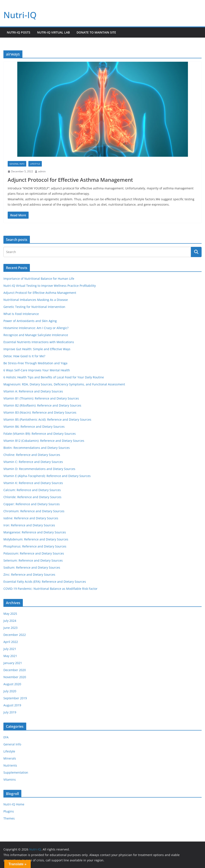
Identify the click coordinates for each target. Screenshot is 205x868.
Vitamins (10, 779)
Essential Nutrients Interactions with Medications (39, 342)
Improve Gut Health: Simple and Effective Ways (37, 349)
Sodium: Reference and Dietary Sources (32, 567)
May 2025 (10, 614)
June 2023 (10, 628)
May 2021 (10, 656)
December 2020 (15, 670)
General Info (17, 164)
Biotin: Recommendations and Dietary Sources (37, 448)
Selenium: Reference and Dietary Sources (33, 560)
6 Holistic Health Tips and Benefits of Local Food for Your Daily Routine (54, 377)
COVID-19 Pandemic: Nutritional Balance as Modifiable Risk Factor (50, 589)
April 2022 (11, 642)
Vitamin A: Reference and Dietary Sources (33, 391)
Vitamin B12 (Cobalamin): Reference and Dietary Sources (44, 441)
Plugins (9, 811)
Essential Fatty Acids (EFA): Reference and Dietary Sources (45, 582)
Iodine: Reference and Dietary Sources (31, 518)
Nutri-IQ (20, 15)
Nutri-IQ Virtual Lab (53, 32)
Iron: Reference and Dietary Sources (29, 525)
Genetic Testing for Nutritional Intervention (34, 307)
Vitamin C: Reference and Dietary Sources (33, 462)
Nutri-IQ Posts (19, 32)
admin (42, 171)
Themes (9, 818)
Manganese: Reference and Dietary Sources (35, 532)
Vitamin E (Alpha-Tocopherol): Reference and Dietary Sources (47, 476)
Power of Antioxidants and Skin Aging (30, 321)
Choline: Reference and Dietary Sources (32, 455)
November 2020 (15, 677)
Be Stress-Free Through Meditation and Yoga (35, 363)
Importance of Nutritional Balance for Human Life (39, 279)
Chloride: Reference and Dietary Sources (32, 497)
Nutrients (10, 765)
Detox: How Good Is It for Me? (24, 356)
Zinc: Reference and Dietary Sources (29, 575)
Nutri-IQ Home (14, 804)
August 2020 (12, 684)
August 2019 (12, 705)
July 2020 (10, 691)
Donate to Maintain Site (96, 32)
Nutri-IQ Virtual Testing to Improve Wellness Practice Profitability (50, 286)
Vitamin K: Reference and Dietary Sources (33, 483)
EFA (6, 737)
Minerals (10, 758)
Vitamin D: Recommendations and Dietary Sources (39, 469)
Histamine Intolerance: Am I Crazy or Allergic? (36, 328)
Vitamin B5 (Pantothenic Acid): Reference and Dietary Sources (47, 419)
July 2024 (10, 621)
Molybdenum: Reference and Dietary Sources (36, 539)
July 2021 (10, 649)
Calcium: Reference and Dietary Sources (32, 490)
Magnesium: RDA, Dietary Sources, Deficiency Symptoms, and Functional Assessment (64, 384)
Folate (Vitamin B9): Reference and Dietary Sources (40, 434)
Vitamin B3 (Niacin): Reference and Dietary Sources (40, 412)
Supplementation (16, 772)
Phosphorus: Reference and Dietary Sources (35, 546)
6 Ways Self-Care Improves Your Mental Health (37, 370)
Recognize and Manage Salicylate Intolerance (36, 335)
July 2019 (10, 712)
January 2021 (13, 663)
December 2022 (15, 635)
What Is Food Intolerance (21, 314)
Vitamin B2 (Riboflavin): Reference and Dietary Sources (42, 405)
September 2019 (15, 698)
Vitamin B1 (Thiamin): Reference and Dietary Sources (41, 398)
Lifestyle (35, 164)
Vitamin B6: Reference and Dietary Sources (34, 427)
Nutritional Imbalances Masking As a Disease (36, 300)
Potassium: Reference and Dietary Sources (34, 553)
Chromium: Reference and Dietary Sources (34, 511)
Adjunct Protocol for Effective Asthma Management (70, 180)
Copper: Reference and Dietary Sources (32, 504)
